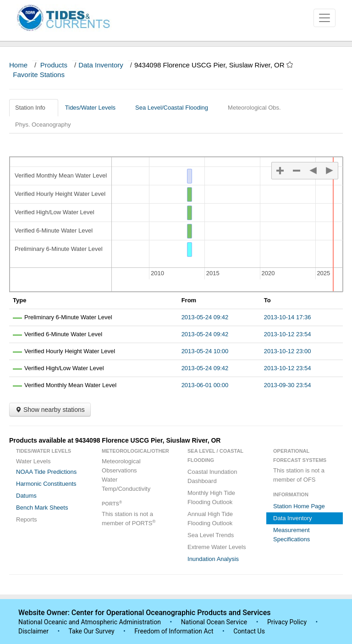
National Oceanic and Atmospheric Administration (90, 622)
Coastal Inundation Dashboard (212, 476)
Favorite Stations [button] (43, 75)
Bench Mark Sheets (42, 508)
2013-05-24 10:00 (205, 351)
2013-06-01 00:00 (205, 385)
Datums (26, 496)
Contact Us (249, 631)
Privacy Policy (287, 622)
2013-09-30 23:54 (288, 385)
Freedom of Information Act (174, 631)
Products (54, 65)
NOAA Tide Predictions (46, 472)
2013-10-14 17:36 (288, 317)
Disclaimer (33, 631)
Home (18, 65)
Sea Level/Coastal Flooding (175, 108)
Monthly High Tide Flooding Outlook (211, 497)
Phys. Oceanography (43, 125)
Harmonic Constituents (46, 484)
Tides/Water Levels (94, 108)
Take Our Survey (92, 631)
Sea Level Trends (211, 535)
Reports (27, 519)
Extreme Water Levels (217, 547)
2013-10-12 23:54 (288, 334)
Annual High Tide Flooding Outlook (210, 519)
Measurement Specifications (291, 535)
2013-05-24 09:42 (205, 317)
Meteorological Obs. (254, 108)
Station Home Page (299, 506)
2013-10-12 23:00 (288, 351)
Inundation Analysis (213, 559)
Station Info (34, 108)
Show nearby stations (50, 410)
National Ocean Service (214, 622)
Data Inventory (101, 65)
